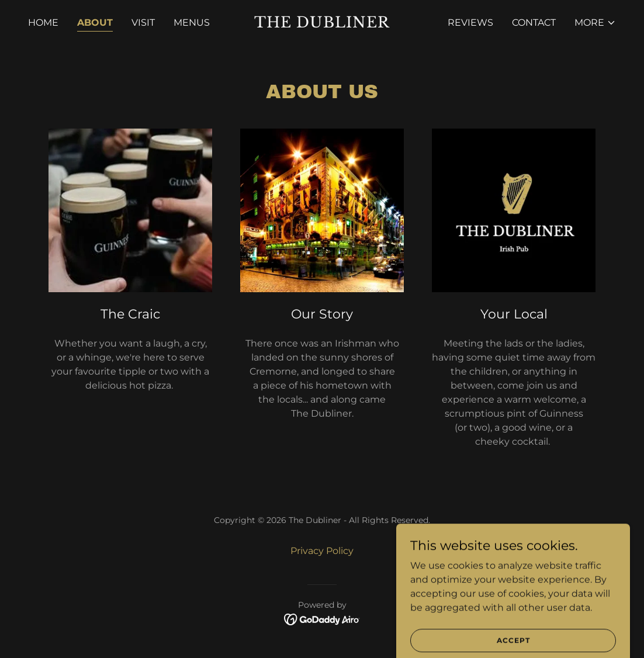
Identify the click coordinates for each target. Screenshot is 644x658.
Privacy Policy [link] (322, 551)
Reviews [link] (470, 22)
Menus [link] (192, 22)
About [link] (95, 22)
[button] (595, 23)
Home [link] (43, 22)
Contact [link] (534, 22)
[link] (322, 24)
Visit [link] (143, 22)
